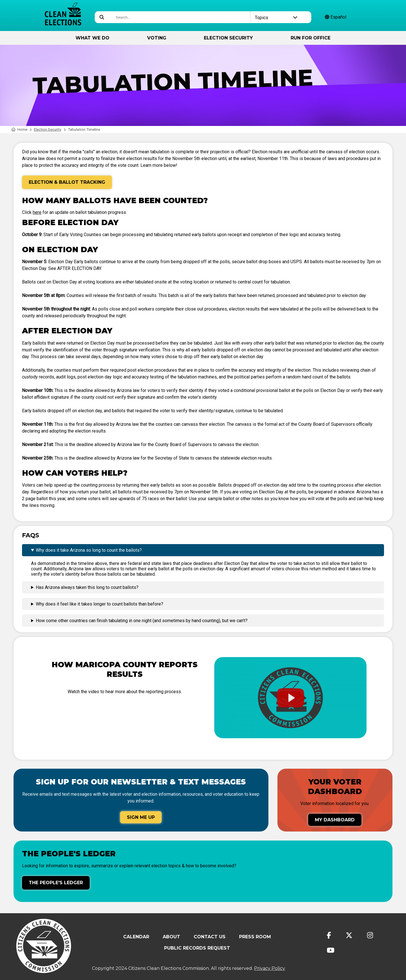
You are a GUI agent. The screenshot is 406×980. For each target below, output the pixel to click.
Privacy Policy (270, 968)
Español (336, 17)
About (171, 937)
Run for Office (311, 38)
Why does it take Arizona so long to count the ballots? (89, 550)
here (37, 212)
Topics (276, 18)
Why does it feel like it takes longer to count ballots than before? (100, 604)
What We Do (92, 38)
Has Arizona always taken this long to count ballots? (87, 587)
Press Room (255, 937)
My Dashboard (335, 820)
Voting (157, 38)
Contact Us (210, 937)
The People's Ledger (56, 883)
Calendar (136, 937)
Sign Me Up (141, 817)
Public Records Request (197, 948)
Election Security (228, 38)
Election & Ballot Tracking (67, 182)
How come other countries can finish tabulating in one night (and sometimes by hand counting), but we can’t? (142, 621)
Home (19, 129)
